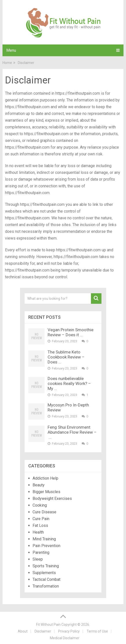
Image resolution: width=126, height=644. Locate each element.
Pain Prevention (46, 546)
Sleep (38, 559)
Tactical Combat (47, 579)
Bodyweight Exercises (52, 498)
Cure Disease (44, 512)
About (23, 631)
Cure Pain (41, 519)
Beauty (39, 485)
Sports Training (46, 566)
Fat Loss (40, 525)
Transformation (46, 586)
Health (39, 532)
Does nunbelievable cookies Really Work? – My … (69, 383)
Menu (11, 50)
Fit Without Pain (48, 625)
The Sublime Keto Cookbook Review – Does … (66, 357)
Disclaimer (43, 631)
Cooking (40, 505)
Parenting (41, 552)
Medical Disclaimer (65, 638)
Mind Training (44, 539)
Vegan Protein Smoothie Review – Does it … (71, 332)
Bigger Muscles (46, 492)
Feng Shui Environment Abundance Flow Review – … (72, 432)
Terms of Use (97, 631)
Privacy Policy (69, 631)
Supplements (44, 573)
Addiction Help (45, 478)
